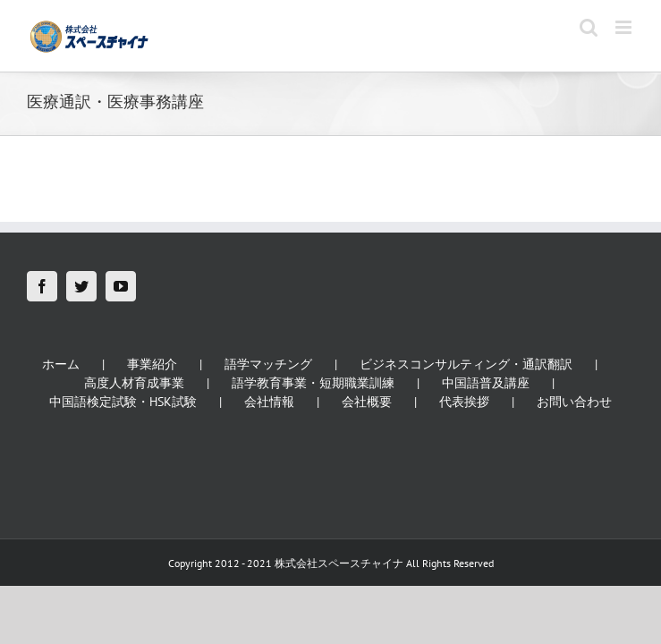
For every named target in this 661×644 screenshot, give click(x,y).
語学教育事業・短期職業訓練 (313, 383)
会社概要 (367, 402)
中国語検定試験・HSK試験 (123, 402)
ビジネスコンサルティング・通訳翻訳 (466, 364)
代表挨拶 (464, 402)
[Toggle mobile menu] (625, 27)
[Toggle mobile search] (589, 27)
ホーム (61, 364)
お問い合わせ (574, 402)
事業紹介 (152, 364)
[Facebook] (42, 286)
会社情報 (269, 402)
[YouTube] (121, 286)
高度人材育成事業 (134, 383)
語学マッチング (268, 364)
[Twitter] (81, 286)
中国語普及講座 (486, 383)
